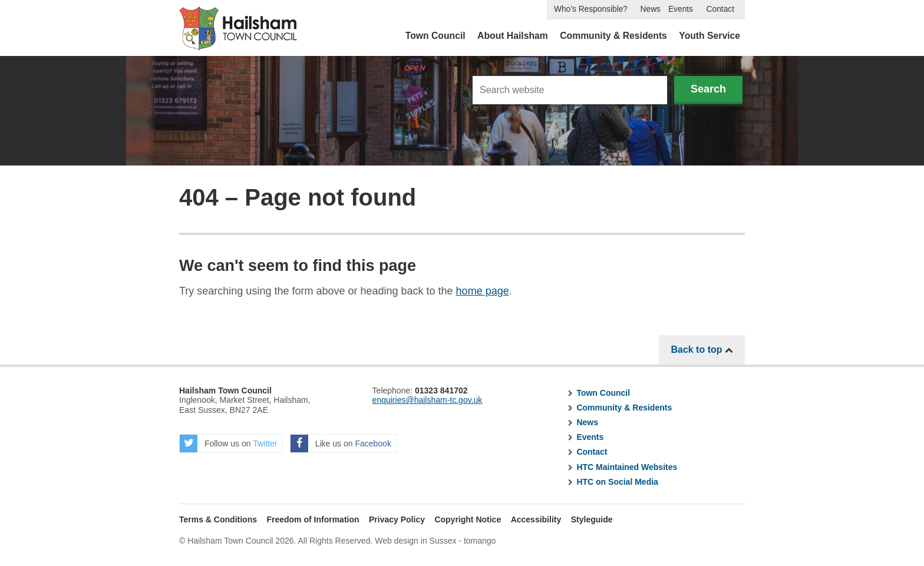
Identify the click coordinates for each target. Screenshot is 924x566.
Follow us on (228, 443)
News (651, 9)
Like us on (341, 443)
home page (483, 291)
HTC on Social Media (617, 482)
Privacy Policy (397, 519)
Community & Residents (613, 36)
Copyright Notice (468, 519)
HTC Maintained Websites (627, 467)
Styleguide (592, 519)
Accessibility (536, 519)
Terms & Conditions (218, 519)
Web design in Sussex (415, 541)
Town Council (435, 36)
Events (681, 9)
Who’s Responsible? (591, 9)
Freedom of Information (313, 519)
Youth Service (709, 36)
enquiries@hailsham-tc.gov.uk (428, 400)
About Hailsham (513, 36)
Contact (720, 9)
